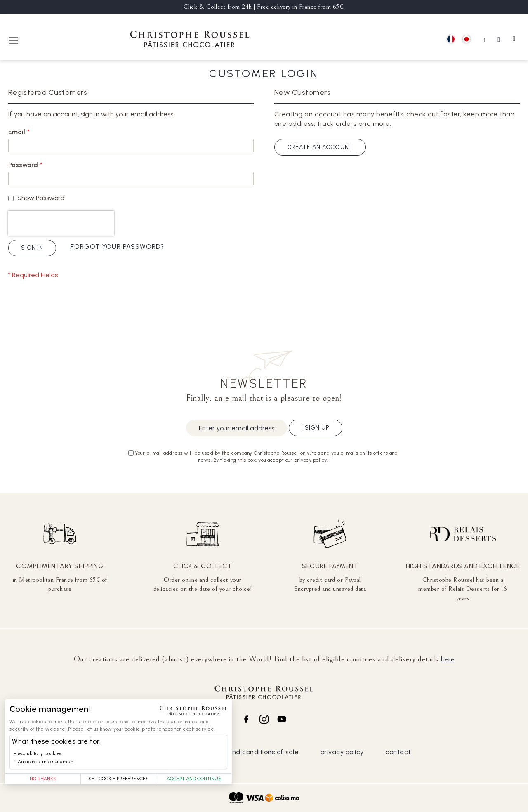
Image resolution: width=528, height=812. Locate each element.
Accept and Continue (194, 779)
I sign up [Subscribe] (316, 428)
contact (398, 752)
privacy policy (342, 752)
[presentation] (61, 223)
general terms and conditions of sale (239, 752)
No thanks (43, 779)
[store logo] (190, 40)
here (447, 659)
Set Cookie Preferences (119, 779)
